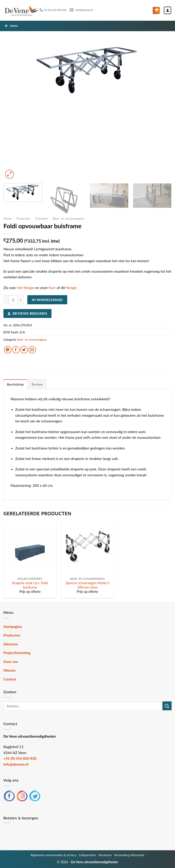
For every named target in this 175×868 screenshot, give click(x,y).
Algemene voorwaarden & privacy (54, 855)
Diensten (11, 644)
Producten (23, 218)
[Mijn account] (167, 10)
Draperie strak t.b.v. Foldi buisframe (30, 585)
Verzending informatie (129, 855)
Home (8, 218)
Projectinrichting (17, 653)
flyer (52, 288)
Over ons (11, 661)
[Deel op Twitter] (24, 350)
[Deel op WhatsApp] (8, 350)
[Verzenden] (167, 706)
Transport (42, 218)
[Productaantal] (13, 300)
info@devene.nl (81, 10)
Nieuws (10, 670)
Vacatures (105, 855)
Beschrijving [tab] (15, 384)
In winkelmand (47, 300)
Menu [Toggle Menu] (11, 26)
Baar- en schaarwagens (68, 218)
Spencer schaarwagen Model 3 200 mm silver (87, 585)
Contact (10, 679)
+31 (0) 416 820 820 (53, 10)
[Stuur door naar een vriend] (32, 350)
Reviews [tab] (37, 384)
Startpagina (13, 626)
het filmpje (26, 288)
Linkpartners (87, 855)
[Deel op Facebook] (16, 350)
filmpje (71, 288)
